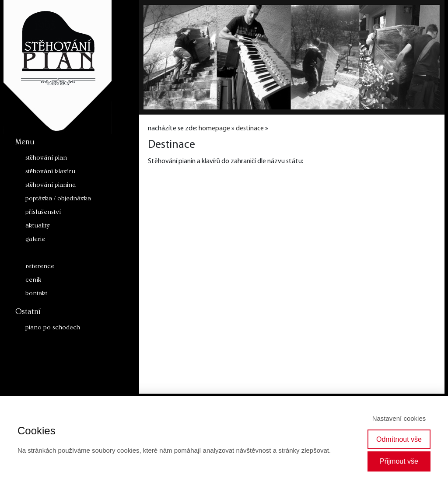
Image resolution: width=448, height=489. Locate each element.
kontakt (36, 294)
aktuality (38, 226)
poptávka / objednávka (58, 199)
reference (40, 267)
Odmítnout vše (399, 439)
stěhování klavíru (50, 172)
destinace (39, 253)
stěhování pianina (51, 186)
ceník (33, 281)
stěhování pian (46, 159)
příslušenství (43, 213)
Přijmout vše (399, 461)
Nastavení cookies (399, 418)
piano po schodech (53, 328)
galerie (35, 240)
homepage (214, 129)
